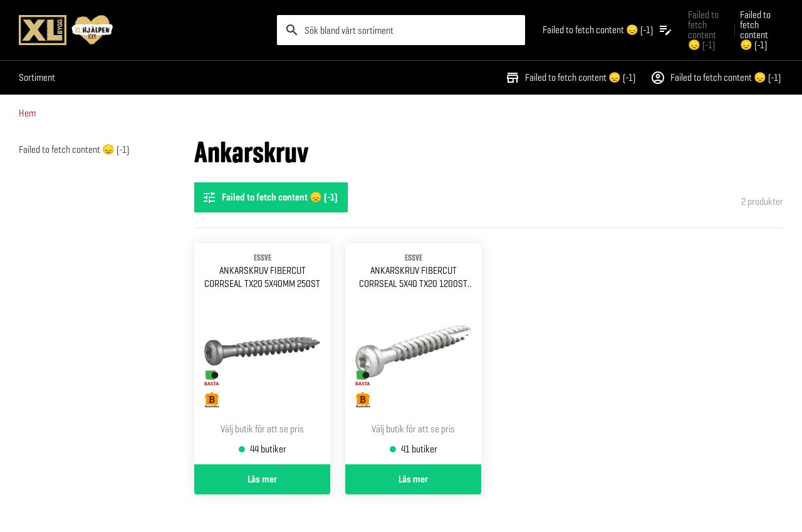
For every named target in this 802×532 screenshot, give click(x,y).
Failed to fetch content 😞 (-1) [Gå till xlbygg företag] (703, 30)
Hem (27, 113)
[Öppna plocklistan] (608, 30)
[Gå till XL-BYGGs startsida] (143, 30)
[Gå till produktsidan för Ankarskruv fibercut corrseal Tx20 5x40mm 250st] (262, 354)
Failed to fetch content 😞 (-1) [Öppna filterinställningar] (270, 197)
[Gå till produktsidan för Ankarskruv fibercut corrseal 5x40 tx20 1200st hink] (413, 354)
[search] (401, 30)
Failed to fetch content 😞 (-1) (570, 78)
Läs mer (262, 479)
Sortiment (37, 77)
